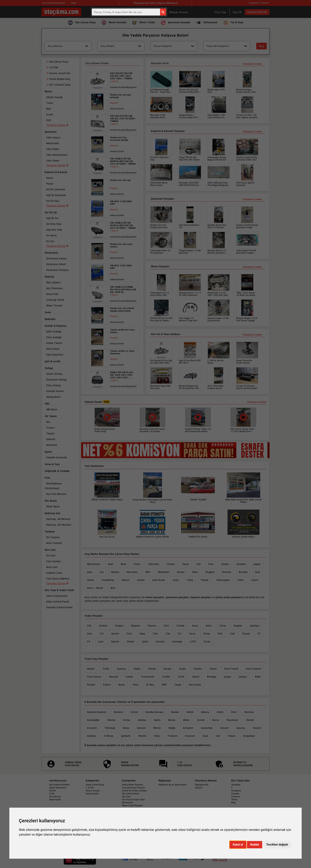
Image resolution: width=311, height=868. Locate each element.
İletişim (199, 788)
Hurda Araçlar (92, 794)
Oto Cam (126, 797)
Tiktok (234, 799)
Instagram (236, 791)
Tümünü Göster (57, 583)
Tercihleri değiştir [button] (277, 845)
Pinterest (236, 797)
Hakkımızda (55, 799)
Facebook (236, 785)
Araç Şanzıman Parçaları (134, 788)
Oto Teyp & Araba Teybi (133, 799)
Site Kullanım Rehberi (60, 785)
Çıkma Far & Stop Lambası (134, 791)
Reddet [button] (255, 845)
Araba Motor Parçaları (133, 785)
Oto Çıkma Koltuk (131, 794)
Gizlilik (53, 791)
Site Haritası (55, 797)
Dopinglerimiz (202, 785)
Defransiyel (127, 802)
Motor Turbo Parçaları (132, 805)
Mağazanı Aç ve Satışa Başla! (172, 785)
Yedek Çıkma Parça (95, 785)
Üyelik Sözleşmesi (58, 788)
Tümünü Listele (252, 335)
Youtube (235, 794)
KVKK (52, 794)
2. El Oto (90, 788)
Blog (233, 802)
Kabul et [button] (238, 845)
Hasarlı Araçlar (93, 791)
